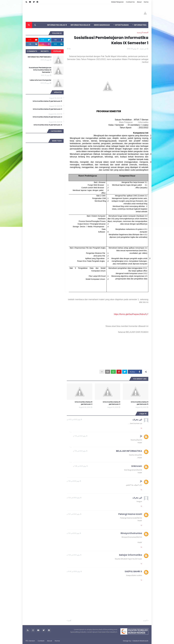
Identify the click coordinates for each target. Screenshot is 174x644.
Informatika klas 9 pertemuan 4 (48, 125)
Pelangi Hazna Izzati (130, 514)
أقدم (70, 621)
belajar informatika (131, 555)
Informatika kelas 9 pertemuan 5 (140, 403)
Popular (57, 51)
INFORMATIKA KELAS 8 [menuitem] (80, 25)
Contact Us (130, 2)
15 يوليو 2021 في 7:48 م (80, 466)
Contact (41, 641)
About (139, 2)
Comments (32, 51)
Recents (45, 51)
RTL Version (30, 641)
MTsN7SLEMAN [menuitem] (122, 25)
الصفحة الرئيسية (143, 32)
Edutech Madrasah (141, 641)
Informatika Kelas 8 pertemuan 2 (84, 403)
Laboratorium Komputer (41, 80)
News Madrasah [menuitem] (102, 25)
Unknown (137, 466)
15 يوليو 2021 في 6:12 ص (74, 419)
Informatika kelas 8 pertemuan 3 (112, 403)
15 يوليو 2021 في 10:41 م (74, 571)
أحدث (145, 621)
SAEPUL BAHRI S (133, 571)
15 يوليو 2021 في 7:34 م (74, 555)
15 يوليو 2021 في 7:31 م (74, 533)
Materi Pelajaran (117, 2)
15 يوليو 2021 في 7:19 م (80, 436)
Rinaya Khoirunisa (131, 533)
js (141, 436)
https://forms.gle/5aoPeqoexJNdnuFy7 (131, 314)
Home (146, 2)
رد (141, 428)
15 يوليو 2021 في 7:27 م (74, 514)
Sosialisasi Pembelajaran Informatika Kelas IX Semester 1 (40, 70)
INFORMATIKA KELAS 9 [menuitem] (57, 25)
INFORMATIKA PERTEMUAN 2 (40, 57)
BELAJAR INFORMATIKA (129, 451)
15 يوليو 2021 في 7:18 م (74, 481)
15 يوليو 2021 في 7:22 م (74, 498)
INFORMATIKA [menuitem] (140, 25)
